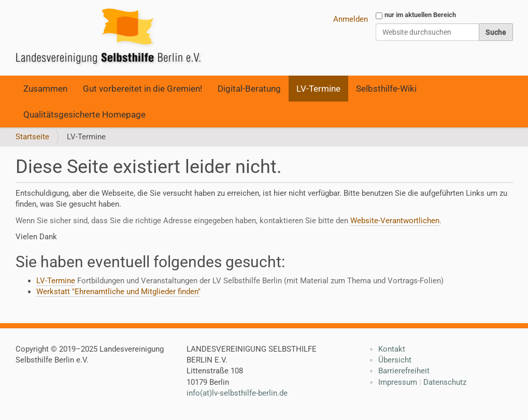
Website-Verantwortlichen (395, 221)
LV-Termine (318, 89)
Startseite (32, 137)
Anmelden (351, 19)
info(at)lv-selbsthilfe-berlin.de (237, 393)
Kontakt (392, 349)
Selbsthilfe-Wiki (386, 89)
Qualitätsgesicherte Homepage (84, 114)
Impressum (398, 382)
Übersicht (395, 360)
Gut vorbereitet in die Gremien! (142, 89)
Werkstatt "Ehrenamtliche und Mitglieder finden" (118, 292)
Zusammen (45, 89)
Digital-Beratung (249, 89)
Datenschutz (445, 382)
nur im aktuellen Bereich (420, 15)
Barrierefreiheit (404, 371)
